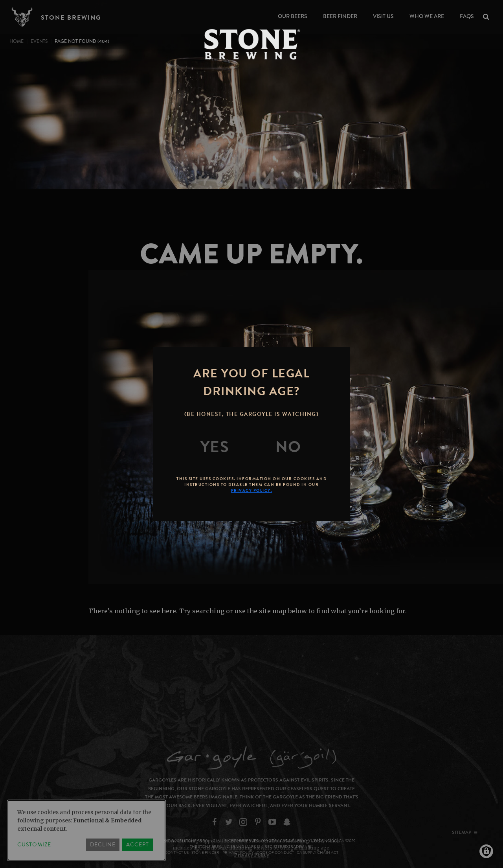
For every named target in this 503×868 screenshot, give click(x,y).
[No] (288, 447)
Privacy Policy (252, 855)
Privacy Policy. (252, 490)
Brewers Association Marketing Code (277, 841)
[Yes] (215, 447)
